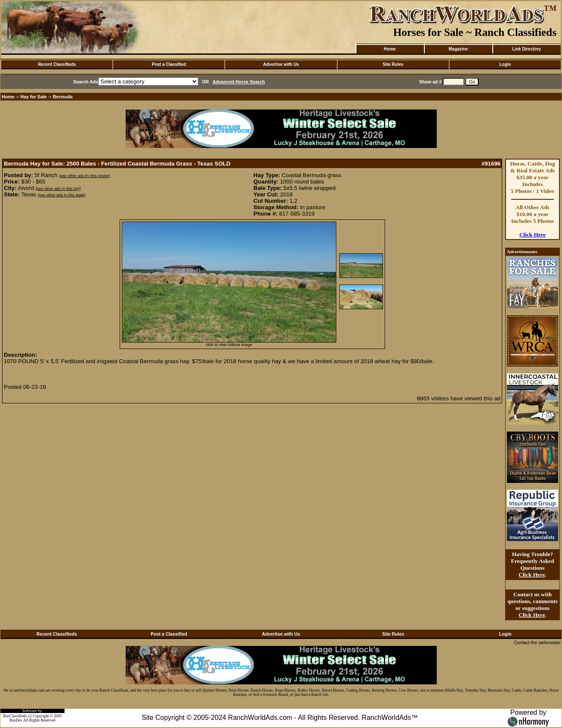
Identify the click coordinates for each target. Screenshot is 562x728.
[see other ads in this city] (58, 189)
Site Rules (393, 64)
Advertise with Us (281, 64)
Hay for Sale (34, 97)
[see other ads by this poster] (85, 176)
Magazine (458, 49)
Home (390, 49)
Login (505, 64)
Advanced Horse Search (239, 82)
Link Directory (526, 49)
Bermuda (63, 97)
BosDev (16, 720)
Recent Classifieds (57, 64)
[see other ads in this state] (61, 195)
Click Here (533, 235)
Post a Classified (169, 64)
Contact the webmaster (537, 642)
